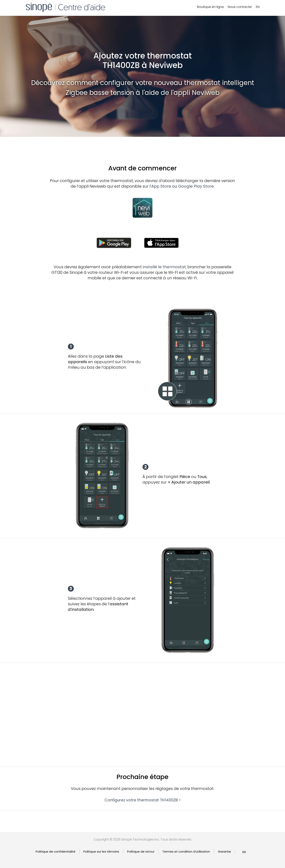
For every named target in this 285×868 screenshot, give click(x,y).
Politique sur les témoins (101, 851)
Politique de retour (141, 851)
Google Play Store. (196, 186)
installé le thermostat (164, 267)
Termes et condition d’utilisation (186, 851)
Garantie (224, 851)
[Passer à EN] (258, 7)
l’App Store (160, 186)
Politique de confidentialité (56, 851)
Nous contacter (240, 7)
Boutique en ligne (210, 7)
